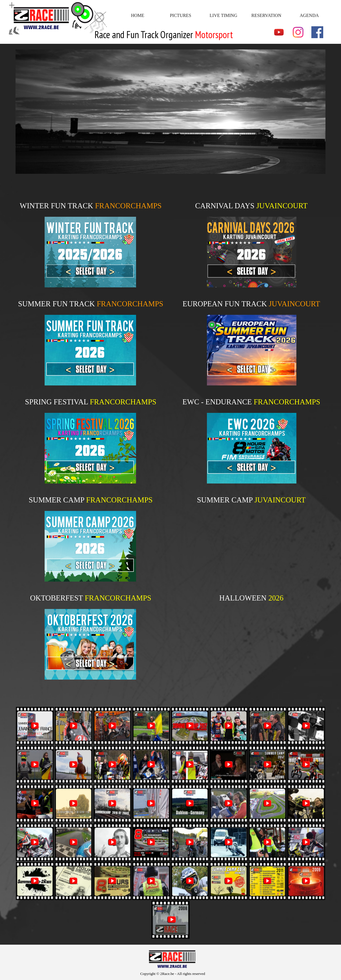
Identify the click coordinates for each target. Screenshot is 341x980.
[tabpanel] (171, 35)
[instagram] (298, 32)
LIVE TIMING (224, 15)
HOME (138, 15)
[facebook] (317, 32)
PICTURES (181, 15)
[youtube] (279, 32)
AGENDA (309, 15)
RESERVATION (266, 15)
